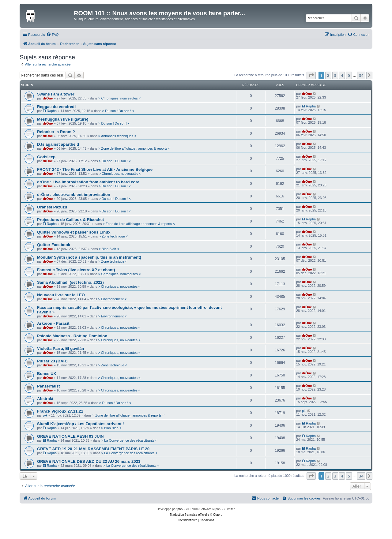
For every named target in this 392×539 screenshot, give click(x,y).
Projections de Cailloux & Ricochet (70, 220)
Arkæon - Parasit (53, 323)
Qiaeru (218, 515)
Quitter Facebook (54, 245)
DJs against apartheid (58, 144)
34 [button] (361, 75)
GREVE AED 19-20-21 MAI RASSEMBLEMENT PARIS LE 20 (93, 449)
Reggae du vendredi (56, 107)
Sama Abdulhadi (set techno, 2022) (70, 282)
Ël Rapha (50, 111)
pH (45, 415)
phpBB (182, 509)
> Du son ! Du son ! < (118, 111)
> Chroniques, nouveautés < (119, 98)
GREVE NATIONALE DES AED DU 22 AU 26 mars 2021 (89, 461)
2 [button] (328, 75)
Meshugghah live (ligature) (63, 119)
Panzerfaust (49, 386)
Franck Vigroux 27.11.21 (60, 411)
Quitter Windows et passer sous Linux (74, 232)
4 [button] (342, 75)
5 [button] (349, 75)
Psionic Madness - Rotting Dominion (72, 336)
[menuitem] (52, 35)
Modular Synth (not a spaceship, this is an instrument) (89, 257)
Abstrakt (45, 399)
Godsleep (46, 157)
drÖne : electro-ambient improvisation (74, 195)
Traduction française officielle (189, 515)
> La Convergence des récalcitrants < (129, 440)
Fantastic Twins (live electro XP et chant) (76, 270)
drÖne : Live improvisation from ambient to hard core (88, 182)
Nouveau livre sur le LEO (61, 295)
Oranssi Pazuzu (52, 207)
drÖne (48, 98)
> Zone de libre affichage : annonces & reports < (134, 148)
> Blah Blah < (109, 249)
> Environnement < (112, 299)
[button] (311, 75)
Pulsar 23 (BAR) (52, 361)
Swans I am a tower (56, 94)
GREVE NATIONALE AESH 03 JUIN (70, 436)
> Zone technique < (113, 236)
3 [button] (335, 75)
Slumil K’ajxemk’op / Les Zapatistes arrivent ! (81, 424)
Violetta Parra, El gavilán (61, 348)
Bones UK (47, 374)
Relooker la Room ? (56, 132)
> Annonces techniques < (117, 136)
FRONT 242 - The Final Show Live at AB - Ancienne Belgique (95, 169)
